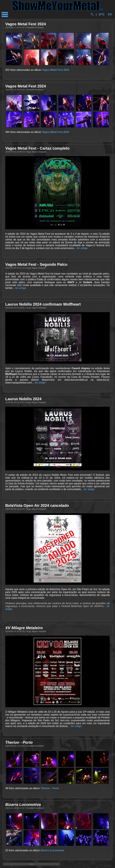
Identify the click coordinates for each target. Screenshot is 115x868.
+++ (31, 864)
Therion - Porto (50, 788)
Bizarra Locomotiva (52, 850)
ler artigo (82, 248)
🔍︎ (92, 14)
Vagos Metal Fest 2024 (56, 70)
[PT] (102, 14)
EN (110, 14)
